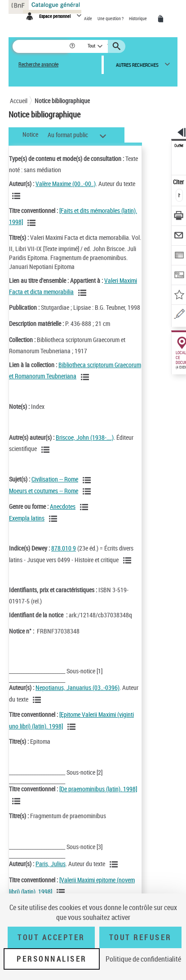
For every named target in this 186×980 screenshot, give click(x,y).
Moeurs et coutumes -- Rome (44, 491)
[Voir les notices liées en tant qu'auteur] (18, 196)
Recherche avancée (38, 64)
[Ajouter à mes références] (179, 296)
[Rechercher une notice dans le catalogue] (41, 46)
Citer (179, 182)
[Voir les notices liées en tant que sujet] (88, 480)
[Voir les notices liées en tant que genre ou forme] (85, 507)
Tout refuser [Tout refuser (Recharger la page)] (140, 937)
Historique (138, 18)
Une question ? (111, 18)
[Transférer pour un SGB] (179, 276)
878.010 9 (64, 548)
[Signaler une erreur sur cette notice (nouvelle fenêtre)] (179, 315)
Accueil (19, 101)
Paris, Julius (51, 864)
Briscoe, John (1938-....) (85, 437)
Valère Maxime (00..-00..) (66, 184)
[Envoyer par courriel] (179, 236)
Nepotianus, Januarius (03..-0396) (77, 687)
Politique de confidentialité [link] (143, 959)
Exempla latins (27, 518)
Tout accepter (51, 937)
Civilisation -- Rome (55, 479)
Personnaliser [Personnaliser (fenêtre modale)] (52, 959)
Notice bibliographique (62, 101)
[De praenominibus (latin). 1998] (98, 789)
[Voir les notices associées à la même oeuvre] (33, 223)
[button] (73, 46)
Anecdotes (63, 506)
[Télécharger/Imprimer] (179, 217)
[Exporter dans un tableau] (179, 256)
